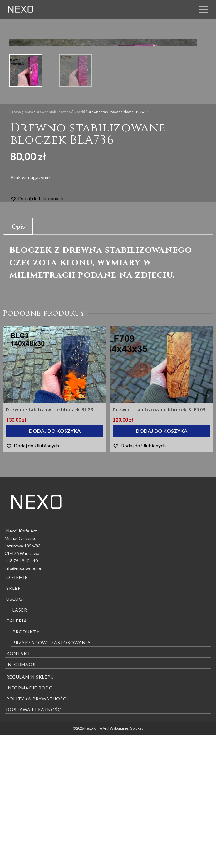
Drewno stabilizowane (53, 244)
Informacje (22, 797)
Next (208, 528)
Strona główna (22, 244)
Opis (18, 359)
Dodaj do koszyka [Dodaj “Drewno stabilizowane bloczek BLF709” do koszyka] (162, 563)
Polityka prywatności (37, 831)
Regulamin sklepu (30, 810)
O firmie (17, 710)
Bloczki (79, 244)
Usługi (15, 732)
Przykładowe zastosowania (52, 775)
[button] (37, 331)
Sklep (14, 721)
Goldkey (137, 861)
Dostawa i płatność (34, 842)
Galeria (17, 754)
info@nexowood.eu (24, 701)
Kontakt (18, 786)
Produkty (26, 764)
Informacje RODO (30, 820)
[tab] (18, 359)
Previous (8, 528)
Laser (20, 743)
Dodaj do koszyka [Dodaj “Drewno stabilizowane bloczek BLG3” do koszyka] (55, 563)
